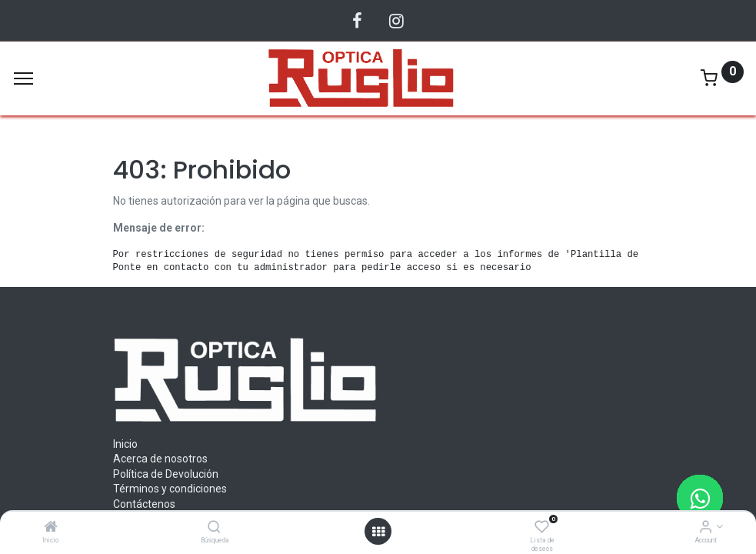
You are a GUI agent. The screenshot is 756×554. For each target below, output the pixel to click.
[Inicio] (51, 528)
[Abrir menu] (378, 532)
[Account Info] (706, 528)
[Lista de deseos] (542, 528)
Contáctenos (144, 504)
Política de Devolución (166, 474)
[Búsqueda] (214, 528)
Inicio (125, 444)
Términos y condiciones (170, 489)
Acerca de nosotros (160, 459)
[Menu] (23, 78)
